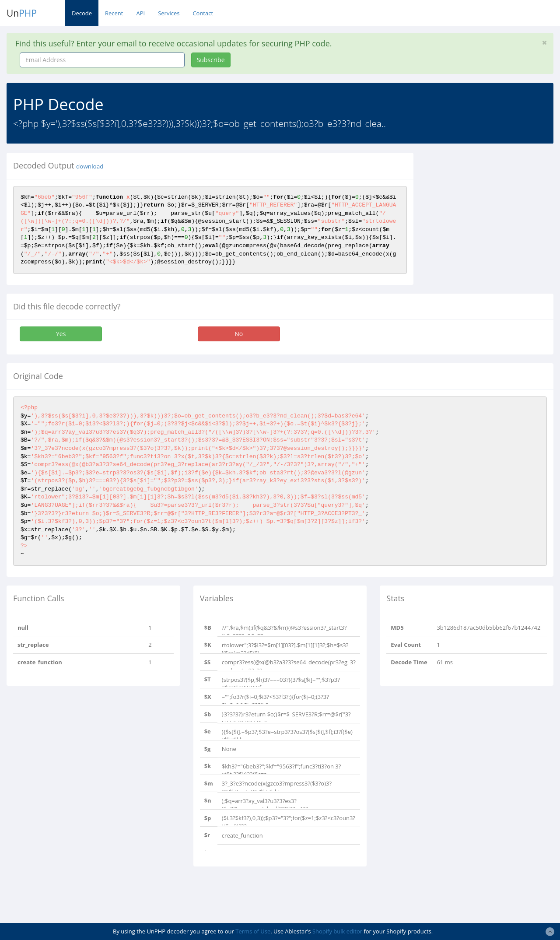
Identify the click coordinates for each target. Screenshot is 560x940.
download (90, 166)
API (140, 13)
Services (169, 13)
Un (22, 13)
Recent (114, 13)
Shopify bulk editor (337, 931)
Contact (203, 13)
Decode (82, 13)
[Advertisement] (493, 207)
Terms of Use (253, 931)
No (239, 334)
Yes (61, 334)
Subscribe (211, 60)
